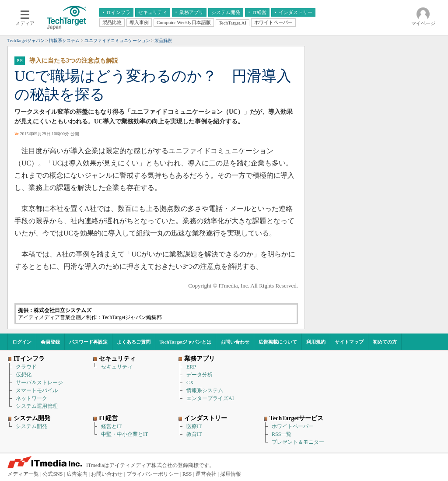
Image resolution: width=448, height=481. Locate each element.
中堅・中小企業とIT (124, 434)
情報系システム (205, 390)
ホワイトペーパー (293, 426)
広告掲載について (278, 342)
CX (190, 383)
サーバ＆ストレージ (39, 383)
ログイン (22, 342)
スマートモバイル (37, 390)
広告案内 (77, 474)
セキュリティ (117, 367)
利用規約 (316, 342)
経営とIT (111, 426)
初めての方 (385, 342)
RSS (187, 474)
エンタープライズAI (210, 398)
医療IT (194, 426)
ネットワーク (31, 398)
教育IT (194, 434)
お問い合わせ (235, 342)
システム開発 (31, 426)
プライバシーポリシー (153, 474)
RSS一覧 (282, 434)
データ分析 (199, 375)
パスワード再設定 (88, 342)
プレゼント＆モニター (298, 442)
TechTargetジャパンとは (186, 342)
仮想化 (24, 375)
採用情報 (231, 474)
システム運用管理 (37, 406)
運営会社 (206, 474)
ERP (191, 367)
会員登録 (50, 342)
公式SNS (52, 474)
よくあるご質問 (134, 342)
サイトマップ (349, 342)
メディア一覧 (23, 474)
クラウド (26, 367)
